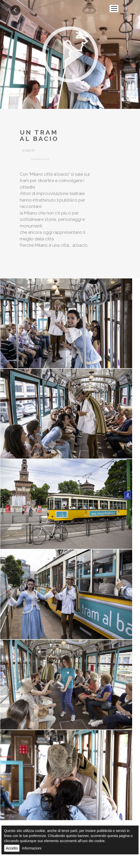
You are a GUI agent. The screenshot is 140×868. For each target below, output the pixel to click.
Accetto (12, 848)
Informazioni (32, 848)
